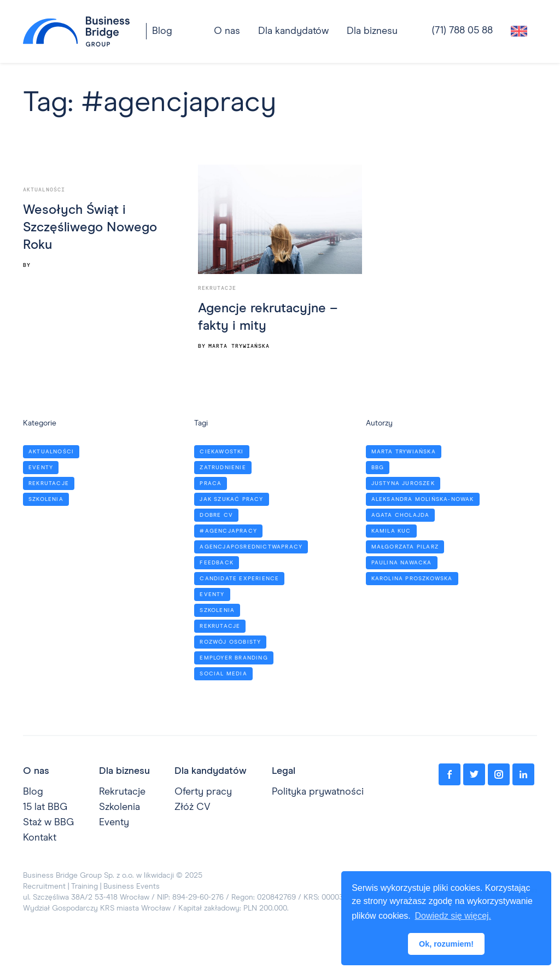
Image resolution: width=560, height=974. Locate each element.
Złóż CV (192, 807)
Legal (284, 771)
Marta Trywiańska (239, 346)
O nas (36, 771)
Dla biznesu (372, 31)
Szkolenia (119, 807)
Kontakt (40, 838)
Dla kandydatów (293, 31)
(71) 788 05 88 (462, 31)
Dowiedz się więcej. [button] (453, 916)
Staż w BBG (48, 823)
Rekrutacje (217, 288)
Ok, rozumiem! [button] (446, 944)
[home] (76, 31)
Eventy (114, 823)
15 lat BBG (45, 807)
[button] (293, 31)
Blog (162, 31)
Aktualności (44, 190)
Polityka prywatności (318, 792)
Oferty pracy (203, 792)
